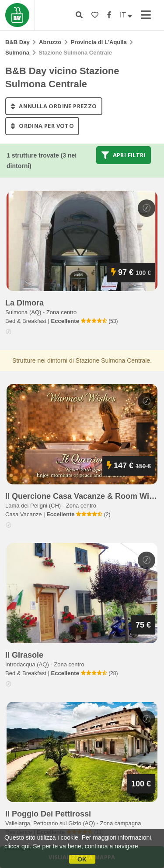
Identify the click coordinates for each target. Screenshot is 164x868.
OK (82, 859)
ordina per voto (42, 126)
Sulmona (17, 53)
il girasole (24, 655)
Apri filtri (124, 155)
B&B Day (17, 42)
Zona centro (61, 312)
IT (126, 15)
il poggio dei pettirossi (48, 814)
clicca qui (17, 846)
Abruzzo (50, 42)
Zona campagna (121, 823)
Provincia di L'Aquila (99, 42)
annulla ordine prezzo (54, 106)
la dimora (24, 303)
